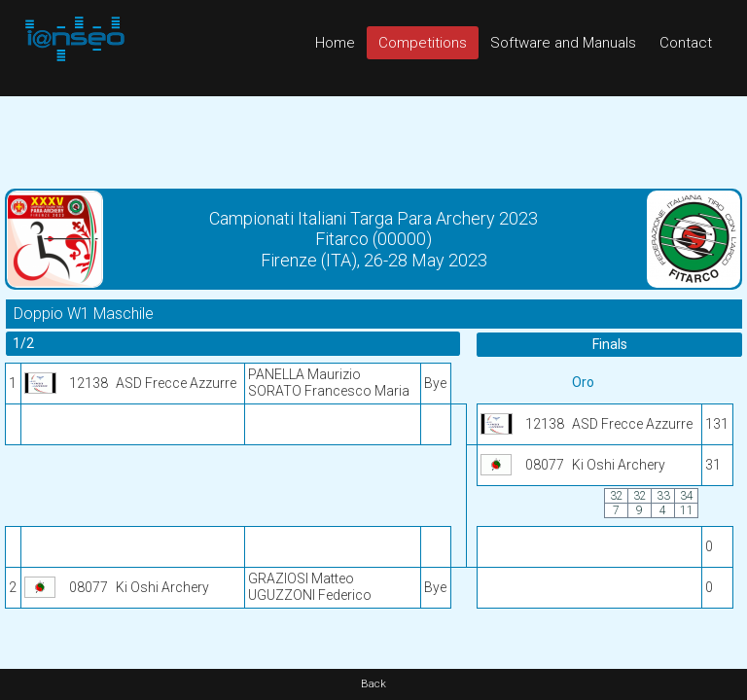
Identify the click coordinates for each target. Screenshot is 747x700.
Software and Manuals (563, 43)
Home (335, 43)
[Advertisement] (373, 140)
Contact (686, 43)
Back (373, 684)
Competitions (423, 43)
